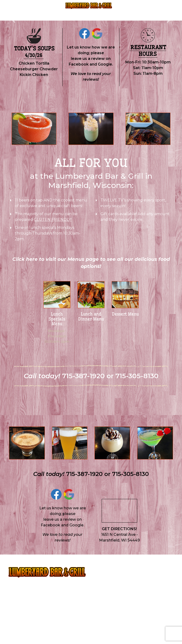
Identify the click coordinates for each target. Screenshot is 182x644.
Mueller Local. (162, 630)
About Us (50, 10)
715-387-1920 (74, 14)
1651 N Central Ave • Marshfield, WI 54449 (119, 537)
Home (20, 10)
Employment (130, 10)
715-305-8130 (103, 14)
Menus (34, 10)
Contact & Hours (157, 10)
